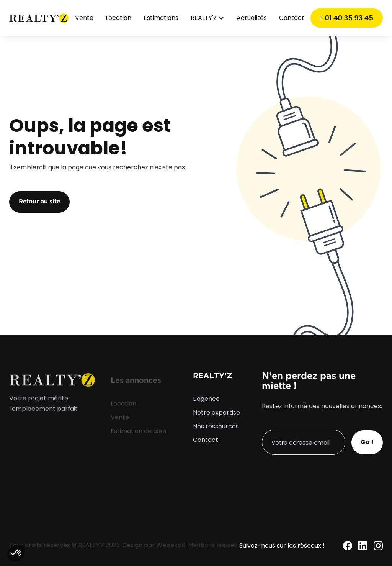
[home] (39, 18)
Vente (84, 18)
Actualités (252, 18)
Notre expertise (216, 413)
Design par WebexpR (154, 545)
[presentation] (320, 470)
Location (118, 18)
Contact (292, 18)
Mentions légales (212, 545)
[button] (207, 18)
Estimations (161, 18)
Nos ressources (216, 427)
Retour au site (39, 202)
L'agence (206, 399)
